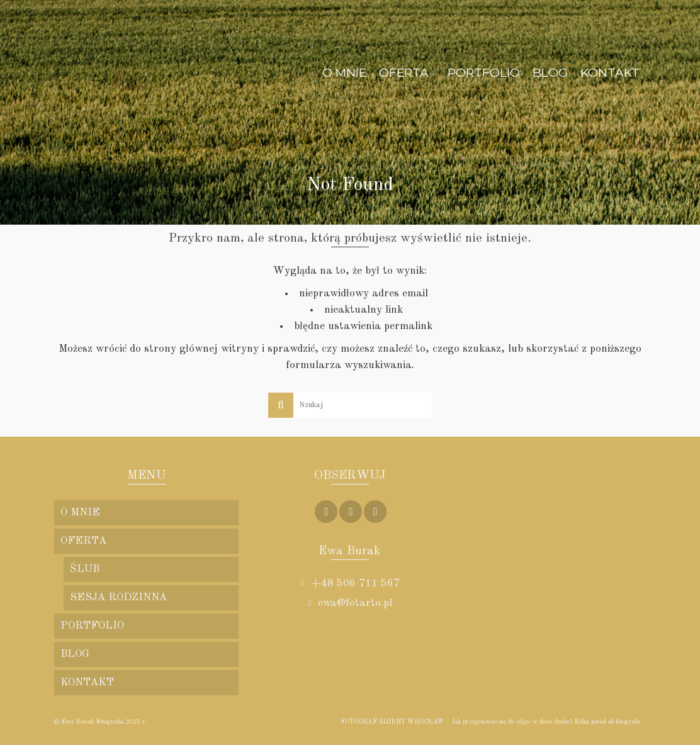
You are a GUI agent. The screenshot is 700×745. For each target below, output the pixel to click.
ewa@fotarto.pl (350, 603)
